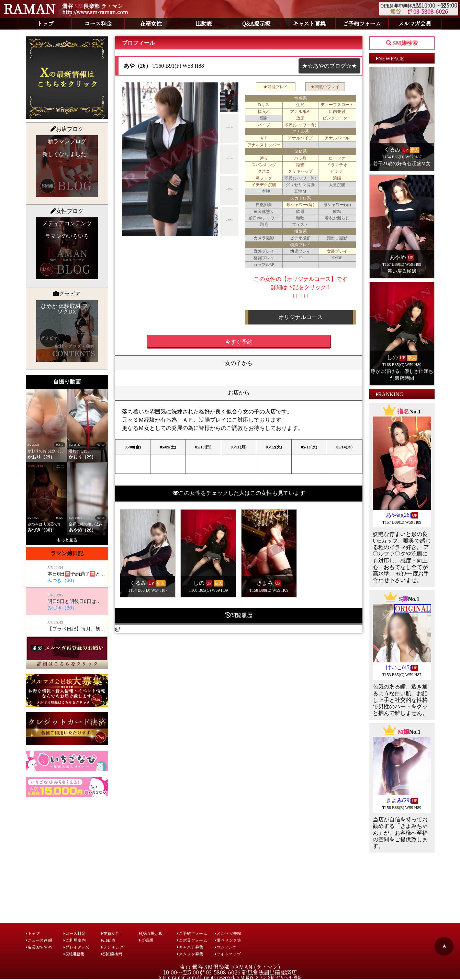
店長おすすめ (39, 947)
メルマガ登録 (228, 933)
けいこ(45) (399, 667)
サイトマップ (228, 954)
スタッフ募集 (190, 954)
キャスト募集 (309, 24)
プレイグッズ (76, 947)
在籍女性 (151, 24)
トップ (45, 24)
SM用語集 (74, 954)
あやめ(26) (399, 515)
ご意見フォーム (192, 940)
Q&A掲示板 (256, 24)
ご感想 (146, 940)
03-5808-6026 (428, 12)
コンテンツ (226, 947)
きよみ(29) (399, 800)
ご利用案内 (75, 940)
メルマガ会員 (415, 24)
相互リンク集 (228, 940)
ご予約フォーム (362, 24)
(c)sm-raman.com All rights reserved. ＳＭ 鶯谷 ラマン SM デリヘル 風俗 (230, 977)
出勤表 (204, 24)
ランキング (113, 947)
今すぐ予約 (239, 342)
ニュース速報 (39, 940)
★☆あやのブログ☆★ (329, 66)
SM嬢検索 (112, 954)
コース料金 (98, 24)
